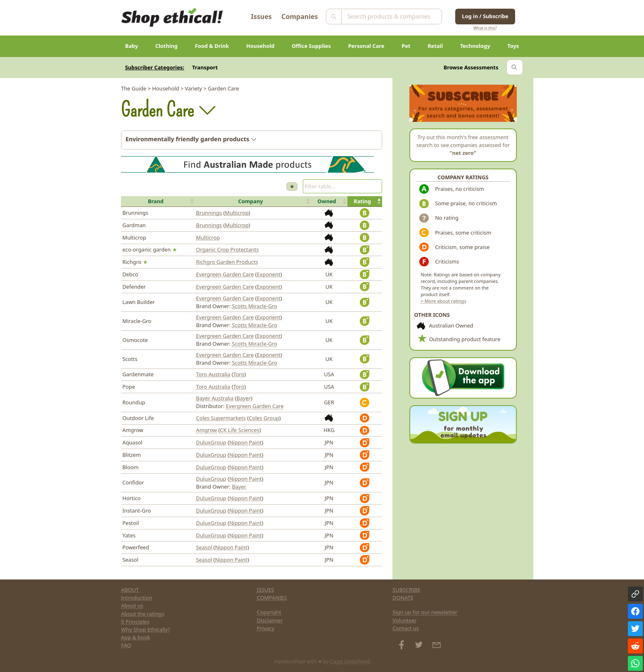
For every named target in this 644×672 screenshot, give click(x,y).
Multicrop (237, 213)
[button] (158, 202)
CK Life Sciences (239, 430)
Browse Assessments (471, 67)
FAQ (126, 645)
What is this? (485, 28)
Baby (132, 46)
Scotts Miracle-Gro (254, 306)
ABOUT (130, 590)
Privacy (266, 628)
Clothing (166, 46)
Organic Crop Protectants (228, 249)
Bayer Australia (215, 398)
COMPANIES (272, 598)
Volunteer (405, 620)
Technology (475, 46)
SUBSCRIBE (406, 590)
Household (260, 46)
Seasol (205, 547)
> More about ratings (443, 301)
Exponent (269, 274)
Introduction (137, 598)
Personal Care (366, 46)
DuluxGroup (211, 442)
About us (132, 606)
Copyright (269, 612)
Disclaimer (270, 620)
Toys (513, 46)
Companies (299, 17)
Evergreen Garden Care (225, 274)
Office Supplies (311, 46)
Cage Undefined (350, 661)
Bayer (244, 398)
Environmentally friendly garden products (191, 139)
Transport (205, 67)
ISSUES (266, 590)
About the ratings (143, 614)
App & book (135, 637)
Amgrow (207, 430)
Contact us (406, 628)
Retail (435, 46)
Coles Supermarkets (221, 418)
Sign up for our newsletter (425, 612)
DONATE (403, 598)
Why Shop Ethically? (146, 629)
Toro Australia (213, 374)
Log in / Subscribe (485, 16)
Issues (261, 17)
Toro (239, 374)
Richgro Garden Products (227, 262)
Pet (406, 46)
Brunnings (209, 213)
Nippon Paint (246, 442)
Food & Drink (212, 46)
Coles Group (264, 418)
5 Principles (135, 622)
